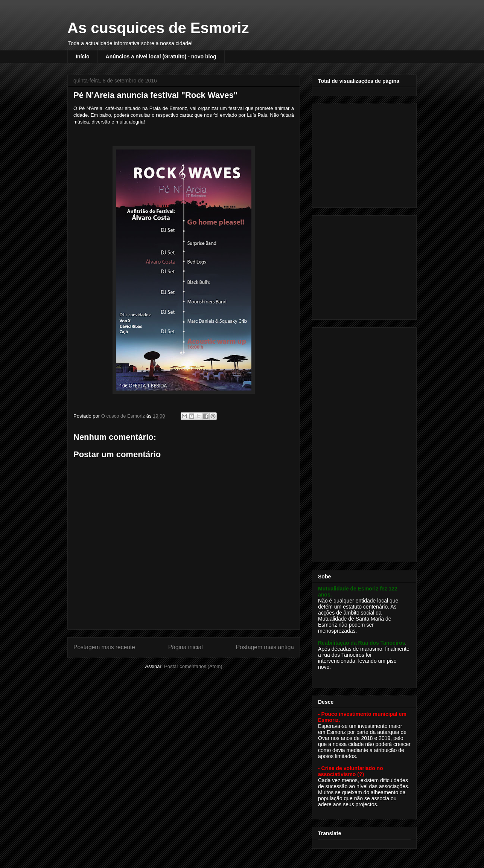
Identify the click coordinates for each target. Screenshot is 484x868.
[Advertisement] (365, 154)
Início (83, 56)
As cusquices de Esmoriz (158, 28)
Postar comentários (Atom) (193, 666)
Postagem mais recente (104, 647)
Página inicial (186, 647)
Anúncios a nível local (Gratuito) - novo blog (161, 56)
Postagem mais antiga (265, 647)
